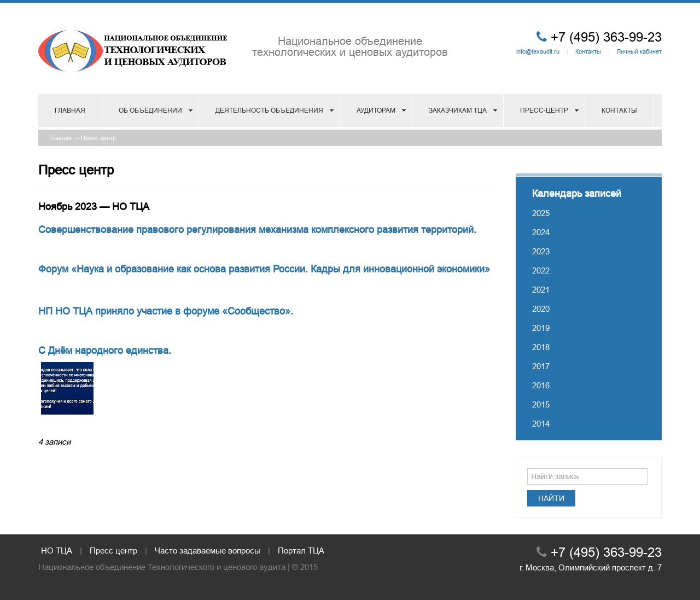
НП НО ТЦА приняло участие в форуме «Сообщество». (166, 311)
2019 (541, 328)
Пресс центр (98, 138)
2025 (541, 213)
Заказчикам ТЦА (458, 110)
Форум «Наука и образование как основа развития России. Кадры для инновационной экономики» (264, 269)
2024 (541, 232)
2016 (541, 385)
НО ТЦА (57, 551)
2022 (541, 270)
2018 (541, 347)
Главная (70, 110)
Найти (551, 498)
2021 (541, 290)
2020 (541, 309)
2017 (541, 366)
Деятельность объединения (269, 110)
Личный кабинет (639, 51)
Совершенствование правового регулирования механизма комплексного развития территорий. (257, 230)
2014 (541, 424)
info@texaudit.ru (538, 51)
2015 (541, 404)
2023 (541, 251)
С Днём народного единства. (105, 351)
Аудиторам (376, 110)
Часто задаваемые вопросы (208, 551)
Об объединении (150, 110)
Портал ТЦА (301, 551)
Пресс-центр (544, 110)
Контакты (588, 51)
